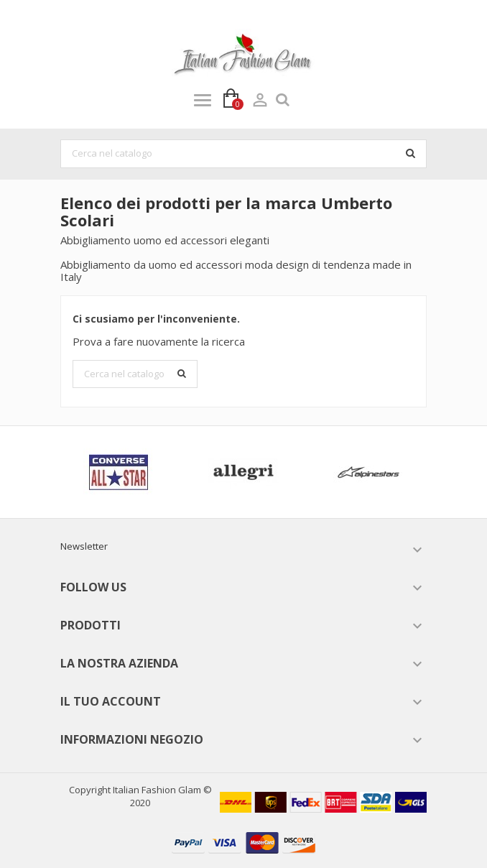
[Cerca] (243, 154)
